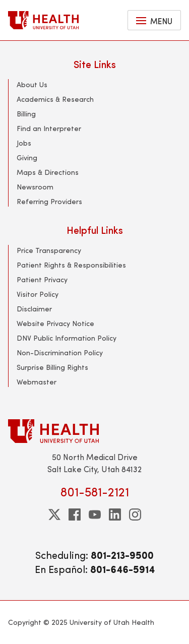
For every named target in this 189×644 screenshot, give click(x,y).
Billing (26, 114)
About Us (32, 84)
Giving (27, 157)
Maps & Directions (48, 172)
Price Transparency (49, 250)
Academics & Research (55, 99)
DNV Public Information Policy (67, 338)
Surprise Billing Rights (52, 367)
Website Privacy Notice (55, 323)
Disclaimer (34, 309)
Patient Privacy (42, 279)
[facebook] (75, 514)
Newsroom (35, 187)
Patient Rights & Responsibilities (71, 265)
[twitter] (54, 514)
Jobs (24, 143)
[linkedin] (115, 514)
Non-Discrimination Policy (60, 352)
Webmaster (37, 382)
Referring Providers (49, 201)
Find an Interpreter (49, 128)
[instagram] (135, 514)
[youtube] (95, 514)
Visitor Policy (38, 294)
